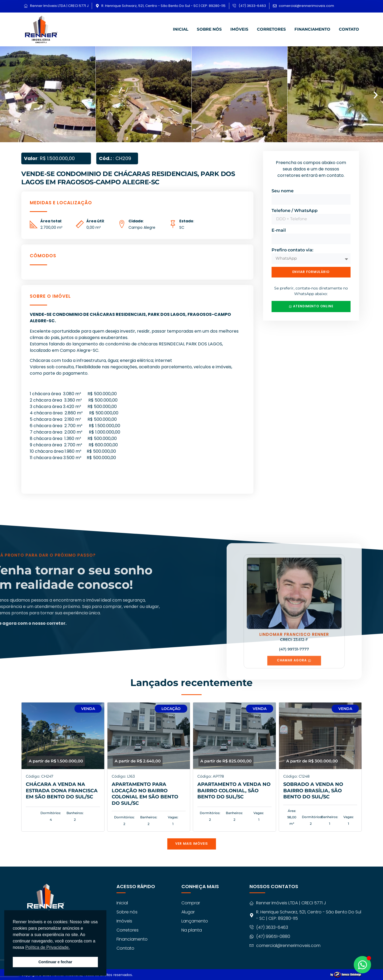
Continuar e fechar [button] (55, 962)
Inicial (181, 28)
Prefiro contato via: (292, 249)
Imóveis (239, 28)
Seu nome (283, 190)
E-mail (279, 229)
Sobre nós (209, 28)
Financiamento (312, 28)
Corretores (271, 28)
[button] (7, 94)
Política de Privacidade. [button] (47, 947)
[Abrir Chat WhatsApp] (362, 965)
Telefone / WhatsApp (295, 210)
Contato (349, 28)
